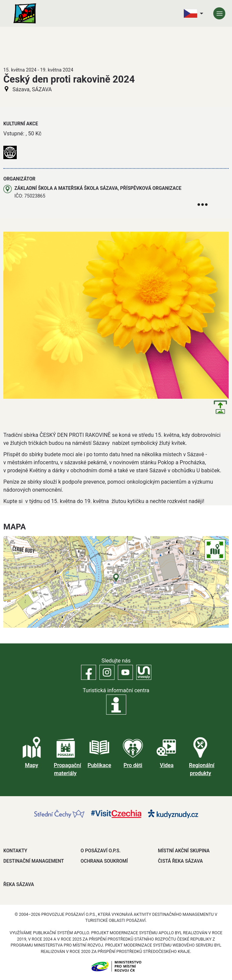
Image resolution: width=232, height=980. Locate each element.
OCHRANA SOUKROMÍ (104, 861)
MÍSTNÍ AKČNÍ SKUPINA (184, 851)
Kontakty (15, 851)
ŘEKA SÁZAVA (19, 884)
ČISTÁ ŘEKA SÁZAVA (180, 861)
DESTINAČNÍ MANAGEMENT (34, 861)
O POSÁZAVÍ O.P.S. (101, 851)
